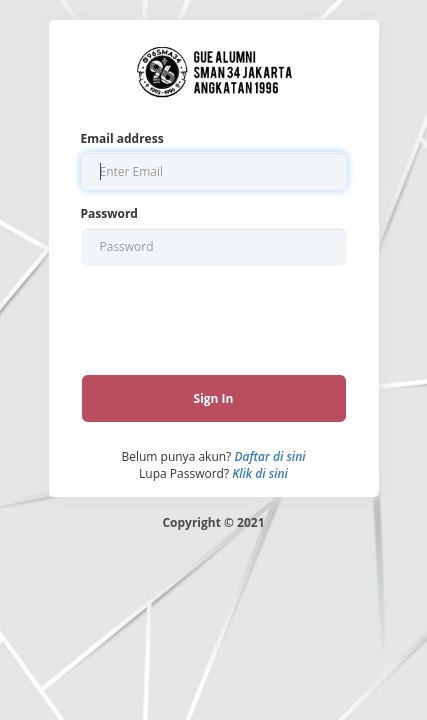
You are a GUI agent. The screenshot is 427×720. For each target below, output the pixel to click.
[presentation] (211, 314)
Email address (122, 138)
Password (109, 213)
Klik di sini (260, 473)
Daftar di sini (269, 456)
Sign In (214, 398)
